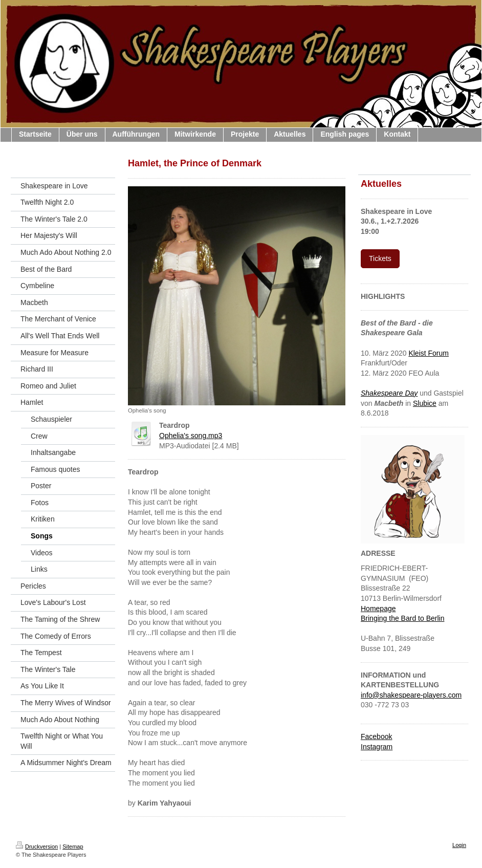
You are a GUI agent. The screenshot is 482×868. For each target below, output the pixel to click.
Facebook (376, 736)
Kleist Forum (429, 353)
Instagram (377, 747)
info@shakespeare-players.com (411, 695)
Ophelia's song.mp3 (191, 436)
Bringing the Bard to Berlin (402, 618)
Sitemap (73, 847)
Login (459, 845)
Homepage (378, 609)
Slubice (425, 403)
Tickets (380, 258)
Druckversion (37, 847)
